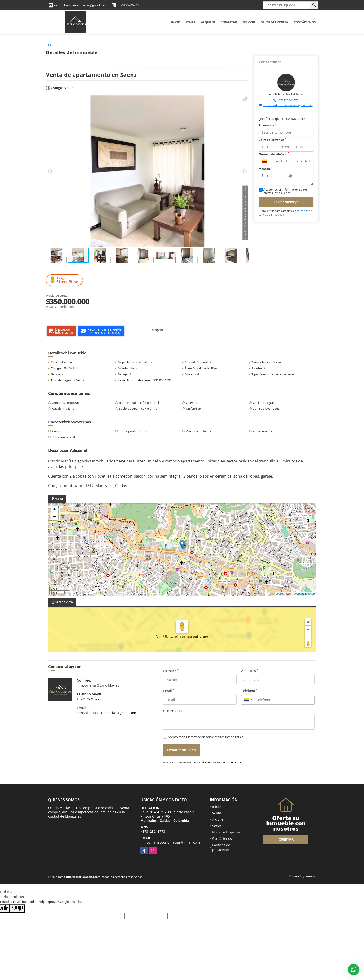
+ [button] (55, 510)
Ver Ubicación (169, 636)
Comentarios (173, 711)
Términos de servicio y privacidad (222, 762)
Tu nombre (267, 125)
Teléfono (249, 691)
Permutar (229, 22)
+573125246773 (128, 5)
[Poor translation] (17, 909)
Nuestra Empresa (274, 22)
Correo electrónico (272, 140)
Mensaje (266, 169)
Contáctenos (305, 22)
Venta (191, 22)
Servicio (249, 22)
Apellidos (250, 671)
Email (169, 691)
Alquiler (208, 22)
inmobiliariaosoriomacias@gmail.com (80, 5)
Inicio (176, 22)
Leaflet (280, 594)
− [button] (55, 517)
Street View (65, 280)
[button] (245, 99)
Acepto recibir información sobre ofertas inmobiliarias (206, 737)
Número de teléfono (274, 154)
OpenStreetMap (306, 594)
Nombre (171, 671)
